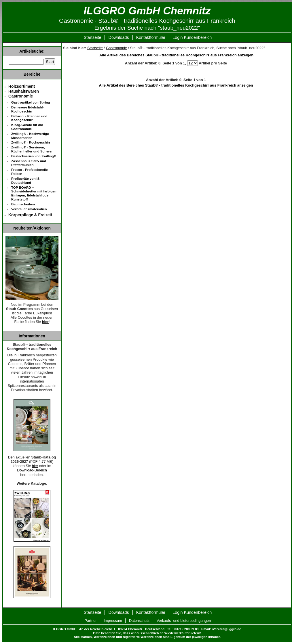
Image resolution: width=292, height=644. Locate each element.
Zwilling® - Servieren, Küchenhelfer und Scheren (32, 149)
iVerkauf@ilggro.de (227, 629)
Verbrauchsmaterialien (29, 209)
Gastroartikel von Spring (31, 102)
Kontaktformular (151, 37)
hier (45, 322)
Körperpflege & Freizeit (30, 215)
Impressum (113, 621)
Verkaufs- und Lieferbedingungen (184, 621)
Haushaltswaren (24, 91)
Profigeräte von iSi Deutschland (26, 181)
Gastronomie (116, 48)
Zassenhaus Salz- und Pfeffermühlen (29, 163)
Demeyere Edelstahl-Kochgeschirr (28, 109)
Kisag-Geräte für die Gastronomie (27, 127)
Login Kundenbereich (192, 37)
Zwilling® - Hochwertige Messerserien (30, 136)
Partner (91, 621)
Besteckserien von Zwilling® (34, 156)
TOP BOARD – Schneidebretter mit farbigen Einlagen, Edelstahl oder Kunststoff (34, 193)
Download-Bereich (32, 470)
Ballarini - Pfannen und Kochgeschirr (29, 118)
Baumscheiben (23, 204)
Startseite (93, 37)
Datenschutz (139, 621)
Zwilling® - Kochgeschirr (31, 142)
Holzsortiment (22, 86)
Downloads (118, 37)
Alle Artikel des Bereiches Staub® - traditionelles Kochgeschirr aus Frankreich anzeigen (176, 55)
